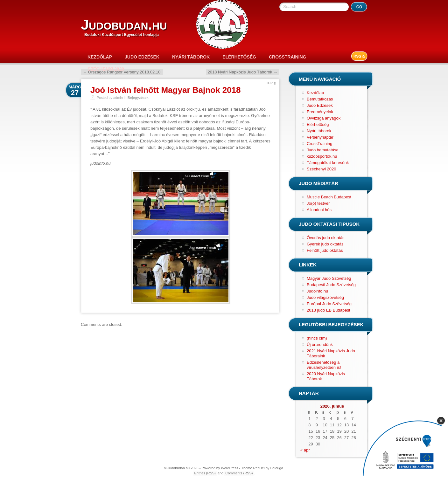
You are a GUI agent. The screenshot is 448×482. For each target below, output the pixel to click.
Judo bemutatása (323, 150)
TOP (269, 83)
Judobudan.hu (124, 25)
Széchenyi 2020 (106, 69)
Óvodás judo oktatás (326, 238)
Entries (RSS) (205, 473)
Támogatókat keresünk (328, 163)
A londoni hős (319, 210)
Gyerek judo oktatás (325, 244)
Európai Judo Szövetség (329, 304)
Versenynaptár (320, 137)
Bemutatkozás (320, 99)
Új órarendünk (320, 344)
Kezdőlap (100, 57)
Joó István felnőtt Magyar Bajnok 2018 (165, 90)
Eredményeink (320, 112)
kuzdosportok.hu (322, 156)
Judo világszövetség (325, 297)
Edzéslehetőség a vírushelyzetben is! (324, 365)
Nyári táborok (191, 57)
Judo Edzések (142, 57)
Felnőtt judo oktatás (325, 250)
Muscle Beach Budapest (329, 197)
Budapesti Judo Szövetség (331, 285)
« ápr (305, 450)
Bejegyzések (138, 98)
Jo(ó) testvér (318, 203)
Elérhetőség (239, 57)
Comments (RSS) (239, 473)
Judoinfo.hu (317, 291)
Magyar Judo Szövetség (329, 278)
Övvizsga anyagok (324, 118)
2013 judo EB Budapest (329, 310)
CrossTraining (287, 57)
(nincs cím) (317, 338)
